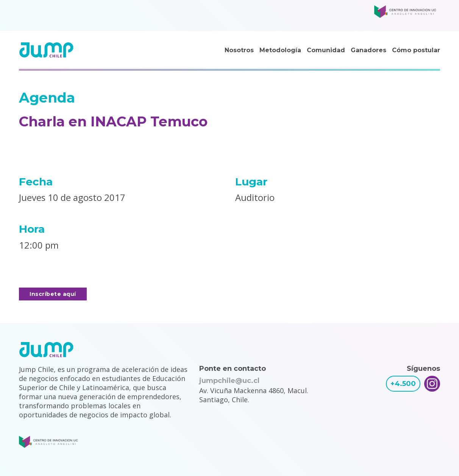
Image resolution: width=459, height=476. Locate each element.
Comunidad (326, 50)
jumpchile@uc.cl (229, 381)
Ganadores (368, 50)
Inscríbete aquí (53, 294)
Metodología (280, 50)
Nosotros (239, 50)
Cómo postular (416, 50)
